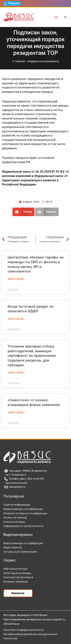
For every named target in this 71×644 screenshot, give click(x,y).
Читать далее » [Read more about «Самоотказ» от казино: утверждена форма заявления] (17, 413)
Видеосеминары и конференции (23, 509)
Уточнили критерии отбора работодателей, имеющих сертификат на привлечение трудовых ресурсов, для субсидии (32, 356)
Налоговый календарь (18, 573)
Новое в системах (14, 522)
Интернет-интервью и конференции (25, 513)
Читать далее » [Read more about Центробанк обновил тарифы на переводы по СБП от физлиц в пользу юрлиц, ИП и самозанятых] (17, 279)
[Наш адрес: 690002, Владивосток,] (35, 471)
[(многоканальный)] (35, 483)
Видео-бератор (13, 547)
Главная (20, 61)
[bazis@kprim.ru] (35, 487)
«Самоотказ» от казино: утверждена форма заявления (34, 402)
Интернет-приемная (16, 582)
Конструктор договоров (18, 577)
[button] (66, 17)
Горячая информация (17, 505)
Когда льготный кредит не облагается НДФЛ (30, 309)
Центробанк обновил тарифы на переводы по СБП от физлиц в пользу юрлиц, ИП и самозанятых (35, 264)
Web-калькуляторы (16, 569)
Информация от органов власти (23, 526)
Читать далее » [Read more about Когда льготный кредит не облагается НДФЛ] (17, 319)
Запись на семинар (15, 518)
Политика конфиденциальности (23, 630)
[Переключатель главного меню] (56, 17)
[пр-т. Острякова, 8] (35, 475)
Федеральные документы (43, 61)
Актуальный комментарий (20, 552)
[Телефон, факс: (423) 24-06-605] (35, 479)
